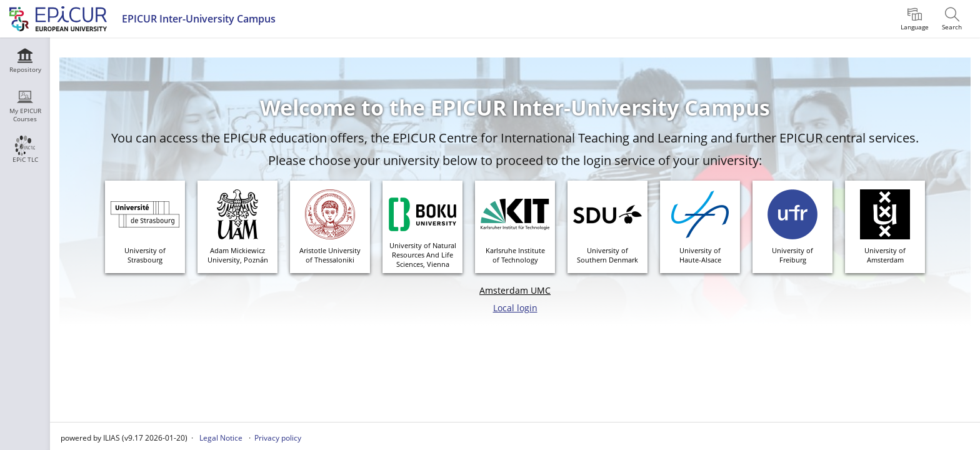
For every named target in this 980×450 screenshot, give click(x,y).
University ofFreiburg (792, 255)
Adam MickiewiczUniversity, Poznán (238, 255)
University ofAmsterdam (885, 255)
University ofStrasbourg (145, 255)
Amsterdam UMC (515, 290)
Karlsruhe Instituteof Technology (515, 255)
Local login (515, 308)
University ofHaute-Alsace (700, 255)
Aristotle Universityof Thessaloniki (330, 255)
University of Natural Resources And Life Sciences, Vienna (423, 255)
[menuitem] (914, 19)
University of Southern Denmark (607, 255)
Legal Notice (221, 438)
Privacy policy (278, 438)
